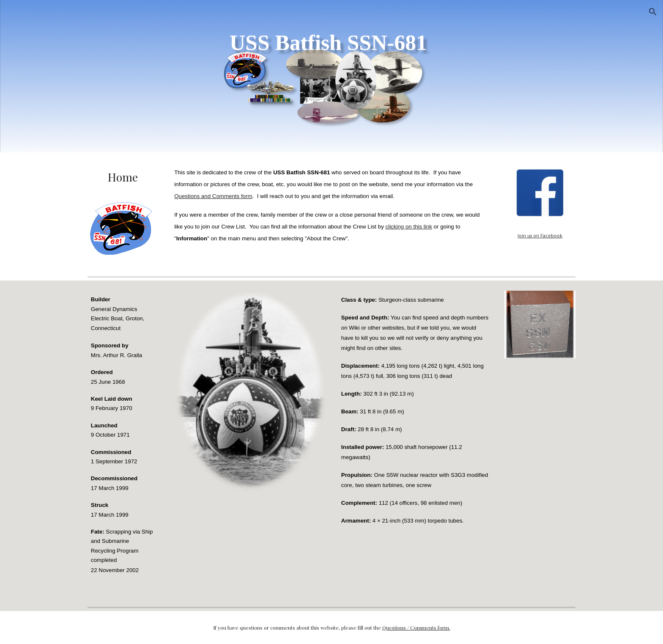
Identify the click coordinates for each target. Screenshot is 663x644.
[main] (123, 177)
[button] (653, 12)
